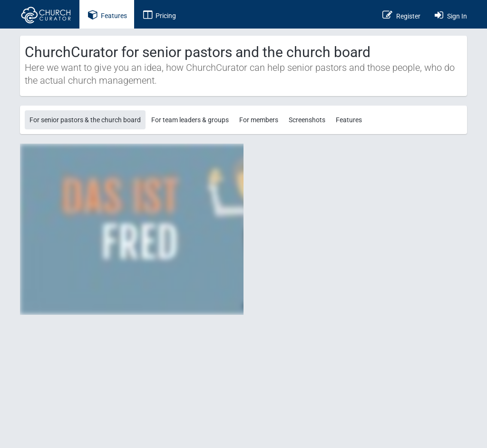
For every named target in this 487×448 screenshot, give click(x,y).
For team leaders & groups (190, 120)
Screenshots (307, 120)
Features (349, 120)
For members (259, 120)
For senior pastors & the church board (85, 120)
